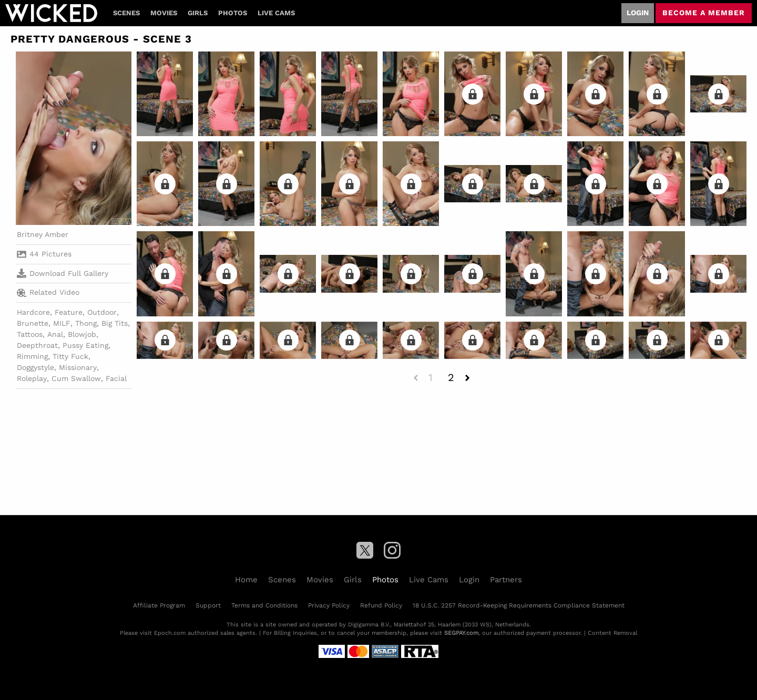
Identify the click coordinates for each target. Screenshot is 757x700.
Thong (86, 323)
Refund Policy (381, 605)
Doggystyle (35, 367)
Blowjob (82, 334)
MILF (62, 323)
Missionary (78, 367)
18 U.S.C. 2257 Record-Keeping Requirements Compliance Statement (519, 605)
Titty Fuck (70, 356)
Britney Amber (43, 234)
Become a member (704, 13)
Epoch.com (170, 633)
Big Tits (115, 323)
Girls (198, 13)
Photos (233, 13)
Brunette (33, 323)
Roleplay (32, 378)
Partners (506, 580)
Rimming (32, 356)
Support (208, 605)
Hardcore (33, 312)
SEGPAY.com (461, 633)
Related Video (48, 293)
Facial (116, 378)
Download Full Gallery (63, 273)
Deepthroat (37, 345)
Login (638, 13)
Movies (164, 13)
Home (246, 580)
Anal (55, 334)
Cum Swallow (76, 378)
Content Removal (612, 633)
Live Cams (276, 13)
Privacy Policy (329, 605)
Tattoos (30, 334)
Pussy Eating (85, 345)
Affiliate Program (159, 605)
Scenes (126, 13)
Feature (69, 312)
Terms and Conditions (264, 605)
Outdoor (102, 312)
